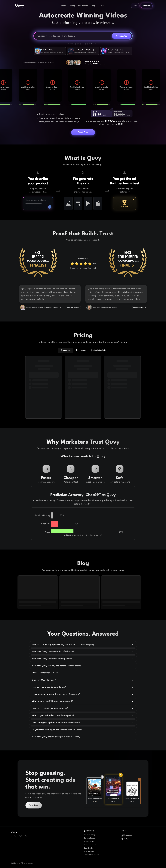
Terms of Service (90, 845)
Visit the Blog (89, 851)
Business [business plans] (81, 350)
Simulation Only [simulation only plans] (98, 350)
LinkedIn (125, 839)
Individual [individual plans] (66, 350)
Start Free (147, 6)
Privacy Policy (89, 841)
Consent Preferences (91, 855)
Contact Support (90, 838)
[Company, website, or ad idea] (74, 36)
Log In (135, 6)
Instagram (126, 835)
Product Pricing (90, 835)
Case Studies (89, 848)
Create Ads (122, 36)
